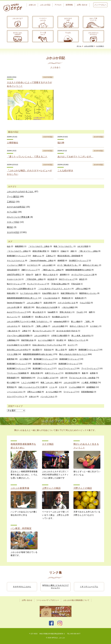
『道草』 (88, 321)
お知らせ (32, 5)
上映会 (25, 331)
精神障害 (61, 261)
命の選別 (36, 350)
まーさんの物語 (52, 392)
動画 (84, 373)
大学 (62, 378)
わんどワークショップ (67, 368)
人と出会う (100, 46)
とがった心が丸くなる (66, 303)
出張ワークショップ (53, 373)
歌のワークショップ (15, 284)
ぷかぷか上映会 (33, 303)
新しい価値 (75, 321)
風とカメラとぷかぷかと (42, 331)
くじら (52, 387)
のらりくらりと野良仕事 (18, 217)
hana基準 (51, 312)
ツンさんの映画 (75, 387)
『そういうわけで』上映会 (17, 251)
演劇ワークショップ (29, 270)
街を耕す (60, 340)
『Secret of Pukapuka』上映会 (41, 261)
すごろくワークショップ (37, 284)
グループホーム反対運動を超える (20, 289)
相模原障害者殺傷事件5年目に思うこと (22, 298)
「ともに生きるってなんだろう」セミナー (54, 289)
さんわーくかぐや (14, 279)
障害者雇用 (11, 378)
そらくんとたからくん (16, 261)
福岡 (91, 312)
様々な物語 (11, 382)
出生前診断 (26, 317)
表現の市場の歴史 (39, 251)
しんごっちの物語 (28, 382)
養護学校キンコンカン (88, 293)
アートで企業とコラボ (46, 378)
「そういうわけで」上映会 (39, 246)
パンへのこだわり (47, 397)
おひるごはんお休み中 (18, 34)
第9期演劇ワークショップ (17, 256)
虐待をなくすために (91, 265)
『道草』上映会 (41, 326)
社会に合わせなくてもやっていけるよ (47, 345)
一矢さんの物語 (68, 307)
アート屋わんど (43, 34)
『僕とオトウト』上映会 (88, 251)
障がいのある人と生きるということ (73, 354)
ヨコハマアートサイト (16, 397)
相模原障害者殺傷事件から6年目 (78, 270)
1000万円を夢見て (14, 275)
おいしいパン (12, 317)
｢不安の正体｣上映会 (59, 284)
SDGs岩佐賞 (12, 270)
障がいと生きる (49, 275)
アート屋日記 (13, 197)
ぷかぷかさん (12, 326)
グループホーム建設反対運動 (18, 336)
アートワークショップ (90, 368)
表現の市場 (35, 373)
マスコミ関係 (12, 354)
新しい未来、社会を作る (81, 336)
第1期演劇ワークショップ (43, 368)
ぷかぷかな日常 (70, 382)
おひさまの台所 (68, 19)
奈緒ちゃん (37, 256)
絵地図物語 (91, 387)
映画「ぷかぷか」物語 (49, 382)
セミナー (71, 345)
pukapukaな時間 (60, 321)
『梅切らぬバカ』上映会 (51, 270)
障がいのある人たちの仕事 (47, 307)
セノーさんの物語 (45, 340)
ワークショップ (70, 392)
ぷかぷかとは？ (18, 18)
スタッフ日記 (13, 222)
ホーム (79, 46)
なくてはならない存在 (29, 293)
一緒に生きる (12, 331)
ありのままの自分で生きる (67, 331)
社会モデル (26, 326)
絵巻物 (93, 373)
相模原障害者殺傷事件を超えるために (38, 354)
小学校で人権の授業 (59, 336)
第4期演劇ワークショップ (43, 364)
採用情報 (69, 5)
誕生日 (82, 279)
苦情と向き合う (66, 312)
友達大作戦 (48, 303)
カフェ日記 (12, 212)
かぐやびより (32, 265)
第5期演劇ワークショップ (17, 364)
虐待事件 (63, 275)
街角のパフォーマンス (77, 340)
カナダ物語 (24, 359)
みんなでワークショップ (17, 312)
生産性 (71, 350)
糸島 (72, 251)
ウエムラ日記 (85, 303)
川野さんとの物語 (34, 392)
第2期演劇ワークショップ (17, 368)
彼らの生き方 (38, 312)
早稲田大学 (66, 298)
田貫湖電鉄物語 (87, 392)
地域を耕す (11, 293)
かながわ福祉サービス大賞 (17, 345)
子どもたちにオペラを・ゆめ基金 (82, 378)
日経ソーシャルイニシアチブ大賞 (32, 387)
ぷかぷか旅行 (47, 265)
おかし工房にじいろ (93, 19)
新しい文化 (60, 350)
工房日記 (11, 202)
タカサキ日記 (13, 232)
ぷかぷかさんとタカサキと (93, 34)
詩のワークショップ (67, 279)
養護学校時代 (26, 378)
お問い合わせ (82, 5)
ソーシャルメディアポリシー (48, 600)
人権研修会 (11, 340)
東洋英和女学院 (71, 373)
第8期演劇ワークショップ (89, 350)
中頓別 (54, 251)
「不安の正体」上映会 (34, 279)
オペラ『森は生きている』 (68, 265)
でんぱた (68, 33)
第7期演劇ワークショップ (44, 359)
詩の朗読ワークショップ (79, 261)
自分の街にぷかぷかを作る (17, 350)
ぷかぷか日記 (45, 5)
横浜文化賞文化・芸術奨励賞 (69, 256)
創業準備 (10, 359)
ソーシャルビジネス (15, 392)
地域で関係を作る (68, 293)
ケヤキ (62, 387)
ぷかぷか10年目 (40, 336)
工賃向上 (49, 256)
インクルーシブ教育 (15, 265)
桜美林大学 (79, 298)
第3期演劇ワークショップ (69, 364)
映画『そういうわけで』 (63, 246)
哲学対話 (10, 387)
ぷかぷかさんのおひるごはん (20, 192)
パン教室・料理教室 (89, 382)
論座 (37, 275)
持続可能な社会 (27, 340)
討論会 (63, 251)
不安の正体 (76, 284)
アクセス (58, 5)
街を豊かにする (41, 317)
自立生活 (51, 279)
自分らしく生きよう (78, 326)
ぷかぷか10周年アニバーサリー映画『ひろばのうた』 (28, 321)
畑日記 (10, 227)
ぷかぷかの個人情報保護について (76, 600)
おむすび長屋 (83, 246)
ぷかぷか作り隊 (13, 307)
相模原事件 (19, 246)
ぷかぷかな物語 (58, 326)
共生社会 (47, 350)
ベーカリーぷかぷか (43, 19)
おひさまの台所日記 (16, 207)
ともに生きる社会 (50, 298)
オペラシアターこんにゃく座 (83, 275)
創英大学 (27, 307)
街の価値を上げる (59, 317)
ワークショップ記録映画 (17, 373)
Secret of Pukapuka (15, 303)
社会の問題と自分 (49, 293)
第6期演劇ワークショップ (69, 359)
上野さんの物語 (82, 289)
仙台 (9, 246)
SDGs (28, 275)
